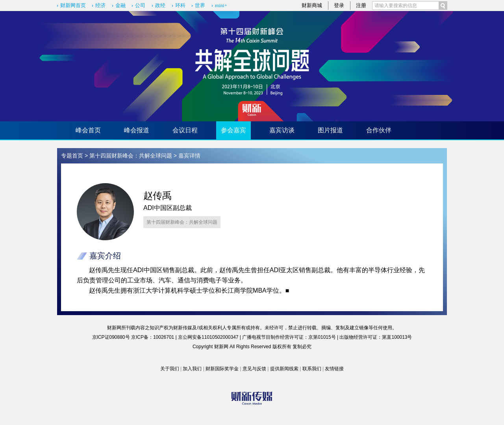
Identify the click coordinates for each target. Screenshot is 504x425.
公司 (140, 5)
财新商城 (312, 5)
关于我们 (170, 369)
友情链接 (334, 369)
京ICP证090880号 (111, 337)
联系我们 (312, 369)
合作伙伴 (379, 130)
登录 (339, 5)
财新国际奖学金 (222, 369)
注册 (361, 5)
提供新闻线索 (284, 369)
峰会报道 (137, 130)
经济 (100, 5)
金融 (120, 5)
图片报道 (330, 130)
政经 (160, 5)
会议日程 (185, 130)
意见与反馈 (254, 369)
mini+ (221, 5)
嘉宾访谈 (282, 130)
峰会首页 (88, 130)
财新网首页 (73, 5)
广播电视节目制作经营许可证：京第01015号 (289, 337)
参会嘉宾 (233, 130)
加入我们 (192, 369)
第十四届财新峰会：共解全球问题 (131, 156)
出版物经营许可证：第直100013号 (376, 337)
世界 (200, 5)
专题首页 (72, 156)
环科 (180, 5)
